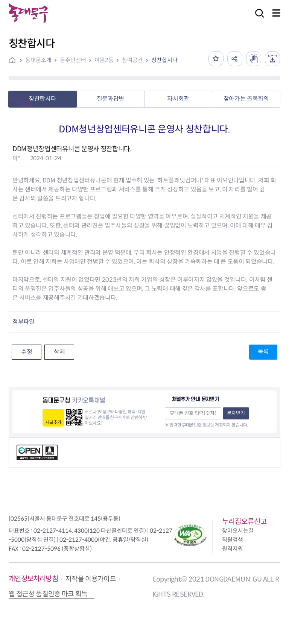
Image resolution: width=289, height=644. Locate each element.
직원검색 (233, 540)
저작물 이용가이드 (91, 579)
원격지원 (233, 549)
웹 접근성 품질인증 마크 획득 (48, 594)
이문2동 (104, 60)
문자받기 (236, 413)
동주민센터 (73, 60)
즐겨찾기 (216, 59)
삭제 (59, 352)
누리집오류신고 (244, 522)
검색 (257, 18)
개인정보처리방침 (33, 579)
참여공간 (132, 60)
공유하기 (235, 59)
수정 (27, 352)
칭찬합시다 (164, 60)
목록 (263, 352)
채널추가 (53, 422)
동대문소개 (38, 60)
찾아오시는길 (238, 531)
